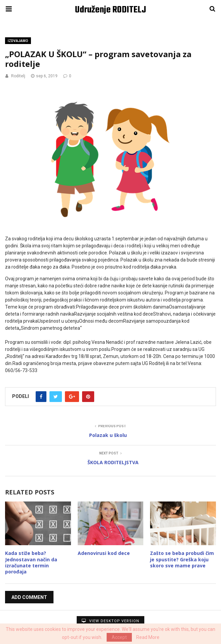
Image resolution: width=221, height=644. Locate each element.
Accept (119, 637)
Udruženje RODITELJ (110, 10)
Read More (148, 637)
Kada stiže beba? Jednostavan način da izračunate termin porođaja (31, 562)
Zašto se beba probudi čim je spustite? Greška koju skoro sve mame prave (182, 559)
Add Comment (29, 597)
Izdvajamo (18, 41)
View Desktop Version (110, 621)
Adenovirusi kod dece (104, 553)
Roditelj (18, 76)
